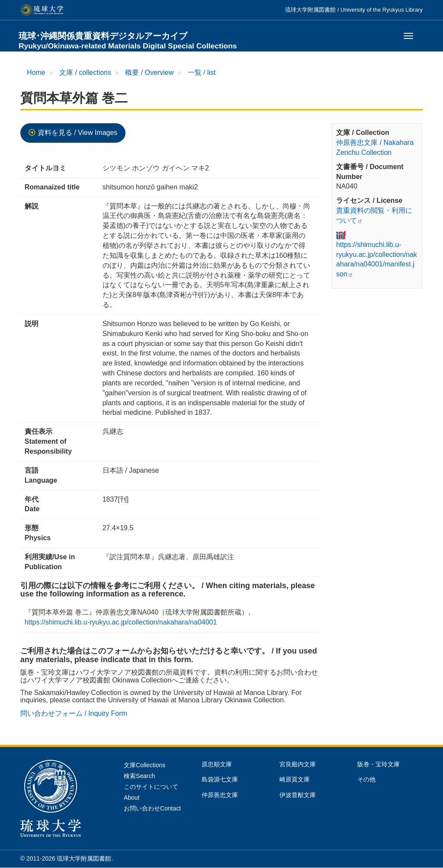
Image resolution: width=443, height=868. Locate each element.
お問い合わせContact (152, 808)
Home (36, 72)
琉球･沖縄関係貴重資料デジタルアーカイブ (128, 41)
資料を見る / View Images (78, 133)
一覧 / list (202, 72)
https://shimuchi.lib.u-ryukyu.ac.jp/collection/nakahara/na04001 (121, 622)
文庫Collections (144, 765)
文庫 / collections (85, 72)
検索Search (139, 776)
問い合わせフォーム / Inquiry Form (74, 713)
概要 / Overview (149, 72)
